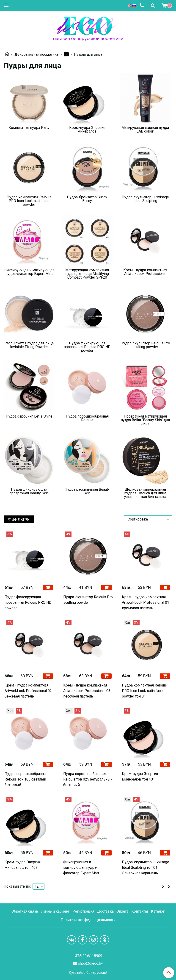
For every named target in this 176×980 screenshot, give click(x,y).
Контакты (140, 911)
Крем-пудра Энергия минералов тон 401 (140, 777)
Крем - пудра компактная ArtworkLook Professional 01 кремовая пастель (146, 602)
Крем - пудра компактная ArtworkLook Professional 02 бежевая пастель (28, 691)
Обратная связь (25, 911)
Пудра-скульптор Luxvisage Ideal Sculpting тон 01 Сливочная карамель (146, 868)
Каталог (158, 911)
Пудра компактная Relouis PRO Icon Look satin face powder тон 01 (144, 691)
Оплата (122, 911)
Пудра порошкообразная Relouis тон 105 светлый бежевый (26, 779)
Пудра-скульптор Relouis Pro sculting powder (88, 600)
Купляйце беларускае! (88, 973)
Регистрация (83, 911)
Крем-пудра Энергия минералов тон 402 (23, 865)
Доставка (105, 911)
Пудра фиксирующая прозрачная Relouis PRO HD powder (28, 602)
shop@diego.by (90, 963)
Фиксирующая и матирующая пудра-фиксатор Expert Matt (81, 868)
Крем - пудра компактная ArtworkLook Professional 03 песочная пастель (87, 691)
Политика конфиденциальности (88, 920)
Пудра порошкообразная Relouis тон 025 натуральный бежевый (88, 779)
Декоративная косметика (36, 54)
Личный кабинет (55, 911)
